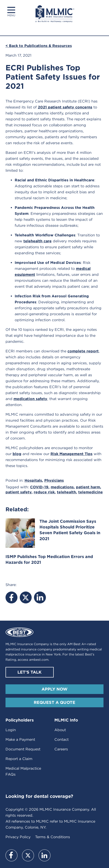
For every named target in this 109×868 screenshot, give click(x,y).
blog (17, 454)
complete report (83, 351)
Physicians (54, 480)
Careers (61, 749)
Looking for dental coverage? (39, 796)
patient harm (88, 487)
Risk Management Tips (71, 454)
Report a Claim (19, 759)
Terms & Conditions (53, 837)
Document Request (23, 749)
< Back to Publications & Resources (39, 46)
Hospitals (33, 480)
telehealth (66, 492)
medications (62, 487)
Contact (61, 739)
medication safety (30, 399)
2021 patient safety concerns (65, 107)
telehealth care (38, 241)
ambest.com (39, 660)
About (60, 730)
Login (11, 730)
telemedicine (91, 492)
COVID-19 (39, 487)
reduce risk (44, 492)
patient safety (18, 492)
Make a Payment (20, 739)
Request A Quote (54, 702)
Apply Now (54, 689)
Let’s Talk (29, 672)
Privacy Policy (18, 837)
